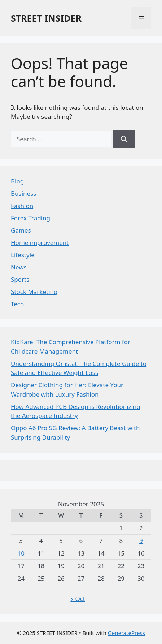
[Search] (124, 139)
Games (21, 230)
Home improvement (40, 243)
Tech (17, 304)
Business (23, 193)
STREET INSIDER (46, 18)
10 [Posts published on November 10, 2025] (21, 553)
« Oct (78, 599)
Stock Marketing (34, 292)
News (19, 267)
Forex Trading (30, 218)
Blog (17, 181)
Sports (20, 279)
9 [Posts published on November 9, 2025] (141, 541)
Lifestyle (23, 255)
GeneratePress (126, 633)
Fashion (22, 206)
